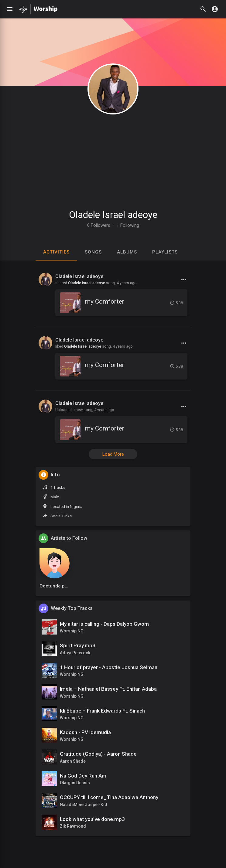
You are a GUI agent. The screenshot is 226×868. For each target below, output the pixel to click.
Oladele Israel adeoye (113, 215)
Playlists (165, 252)
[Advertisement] (113, 159)
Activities (56, 252)
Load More (113, 454)
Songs (93, 252)
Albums (127, 252)
